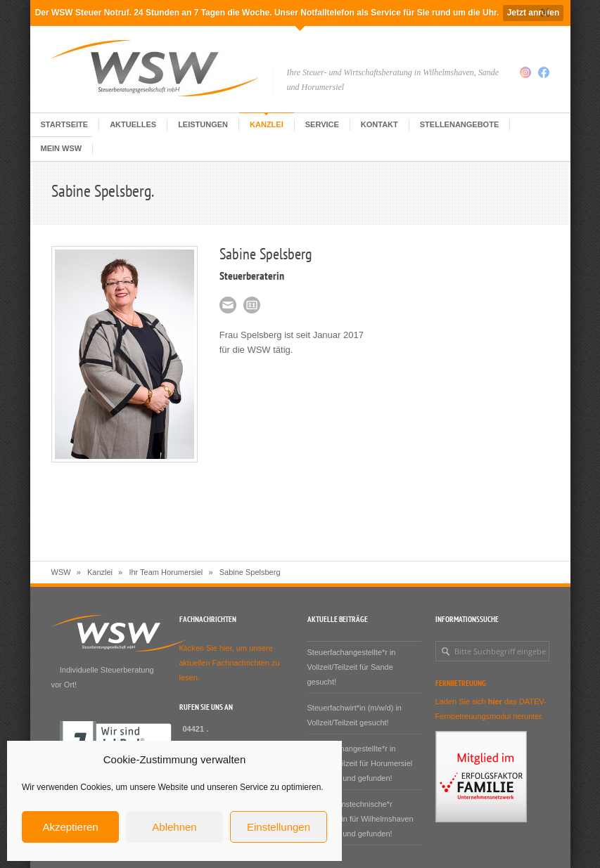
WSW (61, 572)
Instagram (525, 72)
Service (322, 124)
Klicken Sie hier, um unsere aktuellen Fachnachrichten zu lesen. (230, 663)
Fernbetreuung (461, 683)
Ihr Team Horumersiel (166, 572)
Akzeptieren (70, 827)
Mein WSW (62, 148)
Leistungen (203, 124)
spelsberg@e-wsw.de (228, 305)
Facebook (544, 72)
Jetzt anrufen (534, 13)
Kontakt (379, 124)
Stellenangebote (459, 124)
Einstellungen (279, 827)
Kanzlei (267, 124)
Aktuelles (133, 124)
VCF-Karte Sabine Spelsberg (252, 305)
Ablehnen (174, 827)
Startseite (65, 124)
